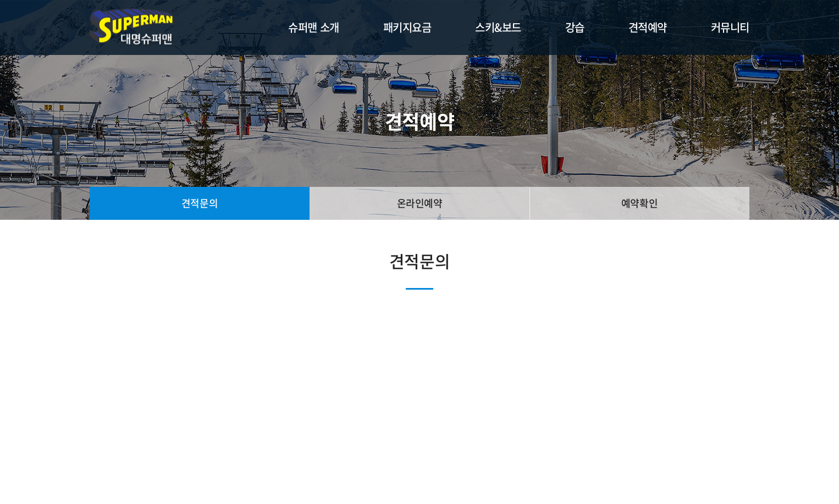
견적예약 (648, 27)
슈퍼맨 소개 (313, 27)
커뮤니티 (730, 27)
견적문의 (200, 203)
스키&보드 (498, 27)
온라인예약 (420, 203)
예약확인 (639, 203)
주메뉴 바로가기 (0, 0)
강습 (575, 27)
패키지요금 (407, 27)
